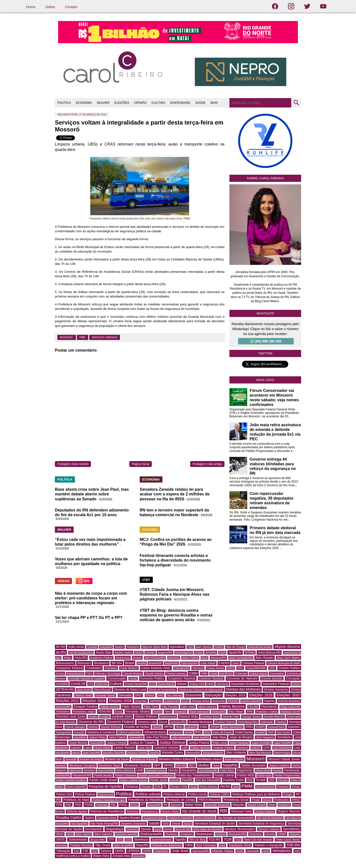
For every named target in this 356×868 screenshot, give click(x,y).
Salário (89, 818)
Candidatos (94, 668)
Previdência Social (236, 800)
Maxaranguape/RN (213, 753)
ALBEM (219, 647)
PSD (78, 805)
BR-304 (117, 663)
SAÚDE (200, 103)
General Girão (189, 717)
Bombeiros (101, 663)
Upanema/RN (200, 851)
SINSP (282, 834)
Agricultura (177, 647)
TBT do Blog (197, 840)
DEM (210, 684)
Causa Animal (215, 668)
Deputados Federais (276, 684)
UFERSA (133, 851)
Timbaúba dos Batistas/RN (167, 845)
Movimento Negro (110, 765)
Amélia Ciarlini (123, 653)
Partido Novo (265, 775)
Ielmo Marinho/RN (233, 727)
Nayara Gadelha (279, 765)
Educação (214, 695)
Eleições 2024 (94, 701)
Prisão (256, 800)
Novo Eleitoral (125, 770)
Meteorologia (282, 753)
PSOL (124, 805)
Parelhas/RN (63, 775)
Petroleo (146, 787)
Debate (182, 684)
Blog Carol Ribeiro (289, 658)
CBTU (231, 668)
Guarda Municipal (200, 722)
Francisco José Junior (71, 717)
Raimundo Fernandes (218, 805)
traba (222, 845)
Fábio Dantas (131, 707)
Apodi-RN (235, 653)
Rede (272, 805)
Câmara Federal (253, 663)
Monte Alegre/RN (234, 759)
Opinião (173, 770)
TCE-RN (214, 840)
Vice (297, 851)
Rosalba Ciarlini (69, 818)
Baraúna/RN (218, 658)
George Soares (251, 717)
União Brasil (180, 851)
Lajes (88, 748)
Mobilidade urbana (209, 759)
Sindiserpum (205, 834)
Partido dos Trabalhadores (194, 775)
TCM (228, 839)
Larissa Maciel (102, 748)
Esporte (269, 701)
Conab (133, 679)
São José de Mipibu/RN (270, 818)
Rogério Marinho (289, 811)
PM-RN (225, 787)
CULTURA (158, 103)
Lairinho (76, 748)
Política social (197, 794)
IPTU (198, 732)
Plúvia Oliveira (208, 787)
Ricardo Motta (170, 811)
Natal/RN (230, 765)
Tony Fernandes (206, 845)
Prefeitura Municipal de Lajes (109, 800)
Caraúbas (111, 668)
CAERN (224, 663)
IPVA (207, 732)
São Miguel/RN (79, 824)
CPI (91, 684)
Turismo (106, 851)
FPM (250, 712)
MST (192, 765)
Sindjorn (221, 834)
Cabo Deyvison (189, 663)
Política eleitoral (174, 794)
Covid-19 (78, 684)
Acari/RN (92, 647)
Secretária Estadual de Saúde (215, 824)
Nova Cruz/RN (106, 771)
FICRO (157, 712)
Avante (137, 658)
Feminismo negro (84, 712)
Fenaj (119, 712)
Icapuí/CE (191, 727)
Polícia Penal (106, 794)
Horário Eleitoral (111, 727)
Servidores (291, 829)
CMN (204, 674)
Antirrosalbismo (184, 653)
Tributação (63, 851)
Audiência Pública (101, 658)
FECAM (253, 707)
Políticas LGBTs (219, 794)
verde (266, 851)
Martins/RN (193, 753)
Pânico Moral (263, 771)
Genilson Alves (210, 717)
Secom (188, 824)
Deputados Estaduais (245, 684)
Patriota (175, 780)
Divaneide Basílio (105, 695)
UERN (119, 851)
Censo (60, 674)
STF (111, 840)
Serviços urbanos (105, 337)
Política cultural (148, 794)
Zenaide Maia (122, 856)
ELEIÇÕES (122, 103)
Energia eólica (200, 701)
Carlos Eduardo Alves (156, 668)
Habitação (267, 722)
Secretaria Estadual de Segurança (261, 824)
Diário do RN (84, 690)
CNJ (230, 674)
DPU (161, 695)
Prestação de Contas (181, 800)
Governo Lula (147, 722)
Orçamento (189, 770)
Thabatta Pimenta (81, 845)
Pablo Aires (227, 770)
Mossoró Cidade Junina (284, 759)
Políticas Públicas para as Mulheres (256, 794)
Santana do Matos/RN (180, 818)
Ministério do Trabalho (144, 759)
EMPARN (156, 701)
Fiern (168, 712)
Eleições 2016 (235, 695)
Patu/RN (187, 780)
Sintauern (295, 834)
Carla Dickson (129, 668)
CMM (193, 673)
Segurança (114, 829)
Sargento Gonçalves (133, 824)
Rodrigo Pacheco (265, 812)
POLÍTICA (64, 103)
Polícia (296, 787)
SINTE (60, 840)
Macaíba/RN (63, 753)
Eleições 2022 (67, 701)
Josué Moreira (78, 743)
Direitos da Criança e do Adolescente (201, 690)
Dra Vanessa (174, 695)
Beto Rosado (264, 658)
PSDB (89, 805)
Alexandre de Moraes (260, 647)
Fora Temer (236, 712)
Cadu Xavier (208, 663)
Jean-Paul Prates (157, 737)
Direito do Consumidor (162, 690)
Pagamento (245, 770)
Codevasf (241, 674)
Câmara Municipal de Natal (284, 663)
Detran (296, 684)
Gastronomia (168, 717)
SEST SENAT (83, 834)
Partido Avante (103, 775)
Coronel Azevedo (272, 678)
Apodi (222, 653)
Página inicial (141, 464)
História (93, 727)
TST (95, 851)
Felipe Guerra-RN (290, 707)
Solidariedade (78, 840)
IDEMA (215, 727)
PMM (83, 337)
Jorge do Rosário (241, 737)
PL (165, 787)
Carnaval (198, 668)
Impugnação (63, 732)
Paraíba (277, 771)
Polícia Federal (85, 794)
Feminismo (63, 712)
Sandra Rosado (130, 818)
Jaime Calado (117, 737)
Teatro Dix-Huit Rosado (258, 840)
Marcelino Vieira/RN (114, 753)
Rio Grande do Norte (199, 811)
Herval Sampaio (75, 727)
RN (223, 811)
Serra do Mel (183, 829)
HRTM (168, 727)
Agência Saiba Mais (155, 647)
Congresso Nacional (181, 678)
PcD (250, 780)
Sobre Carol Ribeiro (265, 178)
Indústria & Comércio (101, 732)
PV (165, 805)
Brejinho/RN (172, 663)
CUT (153, 684)
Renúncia (133, 811)
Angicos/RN (165, 653)
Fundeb (104, 717)
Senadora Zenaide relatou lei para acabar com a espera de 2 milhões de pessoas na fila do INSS (175, 494)
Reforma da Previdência (107, 811)
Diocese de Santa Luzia (130, 690)
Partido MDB (246, 775)
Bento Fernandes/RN (241, 658)
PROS (296, 800)
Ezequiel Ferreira (85, 707)
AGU (190, 647)
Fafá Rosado (170, 707)
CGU (89, 674)
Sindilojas (171, 834)
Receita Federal (256, 805)
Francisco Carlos (267, 712)
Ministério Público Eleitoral (176, 759)
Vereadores (282, 851)
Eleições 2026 (120, 701)
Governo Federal (121, 722)
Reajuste (238, 805)
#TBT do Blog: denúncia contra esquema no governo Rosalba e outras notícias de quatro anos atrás (176, 615)
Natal (216, 765)
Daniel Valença (166, 684)
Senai (158, 829)
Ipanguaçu (175, 732)
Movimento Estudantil (82, 765)
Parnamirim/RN (82, 775)
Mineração (71, 759)
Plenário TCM (179, 787)
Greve (163, 722)
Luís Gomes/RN (282, 748)
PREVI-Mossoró (209, 800)
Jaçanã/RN (80, 737)
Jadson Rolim (97, 737)
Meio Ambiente (236, 753)
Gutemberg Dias (248, 722)
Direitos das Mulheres (243, 689)
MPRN (168, 765)
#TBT (146, 580)
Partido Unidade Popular (133, 780)
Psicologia (102, 805)
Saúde (154, 823)
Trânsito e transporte (268, 845)
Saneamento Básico (154, 818)
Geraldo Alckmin (274, 717)
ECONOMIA (84, 103)
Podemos (283, 787)
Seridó (168, 829)
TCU (238, 840)
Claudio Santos (154, 674)
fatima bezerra (207, 707)
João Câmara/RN (181, 737)
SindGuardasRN (151, 834)
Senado (146, 829)
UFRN (147, 851)
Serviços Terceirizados (240, 829)
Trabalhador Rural (240, 845)
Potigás (288, 794)
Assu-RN (81, 658)
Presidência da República (145, 800)
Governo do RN (91, 722)
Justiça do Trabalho (143, 743)
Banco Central (190, 658)
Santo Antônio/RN (205, 818)
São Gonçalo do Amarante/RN (235, 818)
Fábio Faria (151, 707)
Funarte (93, 717)
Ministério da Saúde (117, 759)
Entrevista (219, 701)
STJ (120, 840)
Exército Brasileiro (289, 701)
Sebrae (176, 824)
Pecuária (283, 780)
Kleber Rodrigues (239, 743)
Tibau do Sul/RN (123, 845)
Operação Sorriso (155, 771)
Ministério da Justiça (91, 759)
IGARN (260, 727)
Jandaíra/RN (136, 737)
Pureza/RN (154, 805)
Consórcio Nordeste (211, 678)
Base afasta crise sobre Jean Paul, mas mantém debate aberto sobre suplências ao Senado (92, 494)
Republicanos (150, 811)
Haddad (281, 722)
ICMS (203, 727)
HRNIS (157, 727)
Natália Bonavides (253, 765)
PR (58, 800)
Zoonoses (139, 856)
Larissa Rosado (124, 748)
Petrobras (132, 787)
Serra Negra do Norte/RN (207, 829)
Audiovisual (123, 658)
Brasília (142, 663)
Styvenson (141, 840)
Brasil (130, 663)
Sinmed (270, 834)
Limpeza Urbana (223, 748)
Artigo (67, 658)
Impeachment (276, 727)
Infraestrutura (155, 732)
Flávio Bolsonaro (199, 712)
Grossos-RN (178, 722)
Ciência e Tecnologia (108, 674)
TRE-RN (293, 845)
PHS (157, 787)
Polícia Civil (64, 794)
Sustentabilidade (162, 840)
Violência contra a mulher (73, 856)
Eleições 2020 (288, 695)
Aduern (119, 647)
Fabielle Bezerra (110, 707)
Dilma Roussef (102, 690)
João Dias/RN (201, 737)
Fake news (188, 707)
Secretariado (94, 829)
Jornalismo (284, 737)
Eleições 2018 (261, 695)
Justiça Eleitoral (172, 742)
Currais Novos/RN (136, 684)
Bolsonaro (84, 663)
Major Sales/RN (91, 753)
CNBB (214, 674)
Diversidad (125, 695)
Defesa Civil (197, 684)
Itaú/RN (260, 732)
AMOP (139, 653)
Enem (185, 701)
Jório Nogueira (265, 737)
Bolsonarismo (65, 663)
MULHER (103, 103)
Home (31, 7)
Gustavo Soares (225, 722)
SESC (60, 834)
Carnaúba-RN (182, 668)
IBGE (179, 727)
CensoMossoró (75, 674)
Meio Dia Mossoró (260, 753)
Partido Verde (159, 780)
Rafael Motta (194, 805)
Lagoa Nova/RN (283, 743)
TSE (85, 851)
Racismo (176, 805)
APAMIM (211, 653)
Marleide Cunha (172, 753)
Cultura (116, 684)
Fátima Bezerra (232, 706)
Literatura (243, 748)
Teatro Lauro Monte (288, 840)
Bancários (174, 658)
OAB (140, 770)
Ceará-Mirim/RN (256, 668)
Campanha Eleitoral (69, 668)
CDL (240, 668)
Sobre (50, 7)
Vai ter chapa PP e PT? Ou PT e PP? (89, 618)
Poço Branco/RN (265, 787)
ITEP (271, 732)
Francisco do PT (290, 712)
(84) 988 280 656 (266, 341)
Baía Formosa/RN (155, 658)
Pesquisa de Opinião (105, 786)
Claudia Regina (133, 674)
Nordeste (89, 770)
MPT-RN (181, 766)
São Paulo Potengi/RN (104, 824)
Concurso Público (152, 678)
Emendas (141, 701)
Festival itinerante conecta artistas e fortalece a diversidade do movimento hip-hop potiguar (175, 560)
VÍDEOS (63, 581)
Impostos (294, 727)
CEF (272, 668)
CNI (222, 674)
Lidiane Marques (200, 748)
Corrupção (293, 678)
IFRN (249, 727)
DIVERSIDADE (180, 103)
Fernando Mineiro (138, 712)
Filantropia (181, 712)
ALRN (61, 652)
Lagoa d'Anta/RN (261, 743)
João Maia (219, 737)
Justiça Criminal (116, 743)
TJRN (189, 845)
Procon (267, 800)
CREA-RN (102, 684)
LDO (185, 748)
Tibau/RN (142, 845)
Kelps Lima (220, 743)
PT (143, 805)
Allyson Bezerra (287, 647)
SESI (70, 834)
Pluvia (193, 787)
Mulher (204, 765)
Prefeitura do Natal (76, 800)
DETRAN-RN (65, 690)
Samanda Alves (107, 818)
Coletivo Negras (258, 674)
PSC (68, 805)
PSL (113, 805)
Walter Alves (101, 856)
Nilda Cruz (75, 771)
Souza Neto (98, 840)
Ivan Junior (283, 732)
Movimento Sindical (137, 765)
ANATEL (150, 653)
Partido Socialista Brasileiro (71, 780)
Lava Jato (145, 748)
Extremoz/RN (63, 707)
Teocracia (61, 845)
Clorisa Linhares (176, 674)
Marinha (154, 753)
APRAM (250, 653)
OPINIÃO (140, 103)
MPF (157, 765)
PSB (59, 805)
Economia (193, 695)
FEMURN (105, 712)
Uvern (240, 851)
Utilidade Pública (223, 851)
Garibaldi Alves (122, 717)
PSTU (134, 805)
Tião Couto (103, 845)
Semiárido (132, 829)
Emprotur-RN (172, 701)
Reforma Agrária (77, 811)
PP (298, 794)
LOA (267, 748)
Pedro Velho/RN (76, 787)
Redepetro (284, 805)
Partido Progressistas (287, 775)
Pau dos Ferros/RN (208, 780)
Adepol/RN (106, 647)
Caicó (236, 663)
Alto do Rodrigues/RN (81, 653)
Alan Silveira (204, 647)
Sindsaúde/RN (237, 834)
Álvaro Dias (104, 653)
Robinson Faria (241, 811)
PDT (272, 780)
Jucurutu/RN (97, 743)
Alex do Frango (235, 647)
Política (124, 794)
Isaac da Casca (222, 732)
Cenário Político (289, 668)
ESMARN (233, 701)
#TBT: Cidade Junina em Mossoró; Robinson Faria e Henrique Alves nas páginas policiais (175, 594)
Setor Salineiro (103, 834)
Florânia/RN (218, 712)
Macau (76, 753)
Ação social (76, 647)
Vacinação (253, 851)
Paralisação (292, 770)
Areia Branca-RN (269, 653)
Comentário (277, 674)
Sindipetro (187, 834)
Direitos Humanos (276, 690)
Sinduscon (256, 834)
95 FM (60, 647)
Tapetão (181, 840)
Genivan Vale (231, 717)
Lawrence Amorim (166, 748)
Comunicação (117, 678)
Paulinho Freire (234, 780)
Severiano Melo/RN (126, 834)
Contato (71, 7)
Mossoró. (61, 766)
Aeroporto (133, 647)
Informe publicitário (130, 732)
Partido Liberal (224, 775)
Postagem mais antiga (207, 464)
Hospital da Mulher (137, 727)
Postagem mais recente (73, 464)
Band (204, 658)
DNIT (139, 695)
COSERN (62, 684)
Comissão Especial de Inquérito (87, 679)
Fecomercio (269, 707)
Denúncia (222, 684)
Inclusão (79, 732)
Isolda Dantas (244, 732)
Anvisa (199, 653)
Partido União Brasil (103, 780)
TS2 (76, 851)
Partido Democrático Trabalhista (156, 775)
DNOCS (150, 695)
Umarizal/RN (161, 851)
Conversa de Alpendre (242, 678)
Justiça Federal (199, 743)
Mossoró (67, 337)
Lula (297, 748)
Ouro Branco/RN (208, 771)
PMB (236, 787)
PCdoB (261, 780)
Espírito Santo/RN (251, 701)
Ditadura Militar (84, 695)
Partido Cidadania (126, 775)
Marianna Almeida (137, 753)
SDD (166, 824)
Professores (282, 800)
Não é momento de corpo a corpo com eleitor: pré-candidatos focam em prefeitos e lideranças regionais (91, 598)
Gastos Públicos (146, 717)
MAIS (214, 103)
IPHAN (189, 732)
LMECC (256, 748)
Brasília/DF (155, 663)
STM (128, 840)
